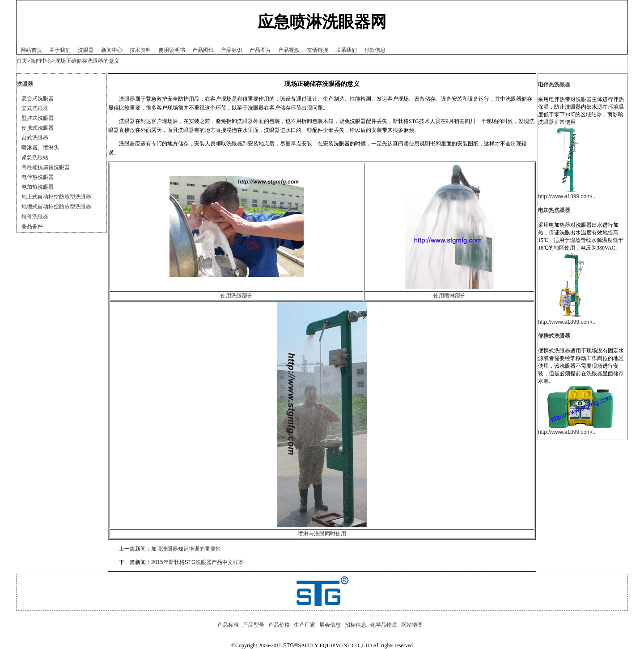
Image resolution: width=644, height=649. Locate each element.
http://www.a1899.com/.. (567, 196)
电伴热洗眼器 (38, 177)
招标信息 (356, 625)
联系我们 (346, 50)
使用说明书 (172, 50)
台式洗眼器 (35, 138)
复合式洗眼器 (38, 98)
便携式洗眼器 (38, 128)
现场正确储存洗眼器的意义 (87, 61)
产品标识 (232, 50)
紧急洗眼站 (35, 157)
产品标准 (228, 625)
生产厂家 (305, 625)
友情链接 (318, 50)
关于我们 (60, 50)
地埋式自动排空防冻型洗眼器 (56, 207)
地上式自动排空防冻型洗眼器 (56, 197)
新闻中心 (112, 50)
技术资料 (140, 50)
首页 (22, 61)
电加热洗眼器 (38, 187)
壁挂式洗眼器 (38, 118)
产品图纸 (203, 50)
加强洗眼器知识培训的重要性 (186, 549)
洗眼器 (86, 50)
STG (289, 645)
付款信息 (375, 50)
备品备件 (32, 226)
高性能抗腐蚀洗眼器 (46, 167)
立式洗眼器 (35, 108)
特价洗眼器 (35, 216)
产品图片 (260, 50)
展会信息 (330, 625)
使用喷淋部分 (449, 296)
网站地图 (412, 625)
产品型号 (254, 625)
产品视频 (289, 50)
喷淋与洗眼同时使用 (322, 534)
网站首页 (31, 50)
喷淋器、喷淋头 (40, 148)
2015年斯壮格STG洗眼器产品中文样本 (197, 562)
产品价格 (279, 625)
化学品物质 (384, 625)
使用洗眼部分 (237, 296)
